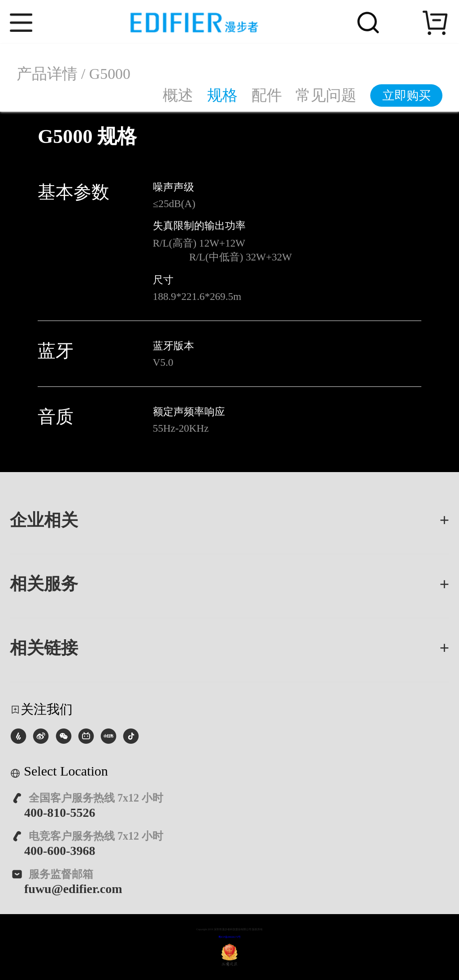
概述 (178, 95)
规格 (222, 95)
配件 (267, 95)
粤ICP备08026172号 (230, 937)
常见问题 (326, 95)
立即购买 (407, 95)
